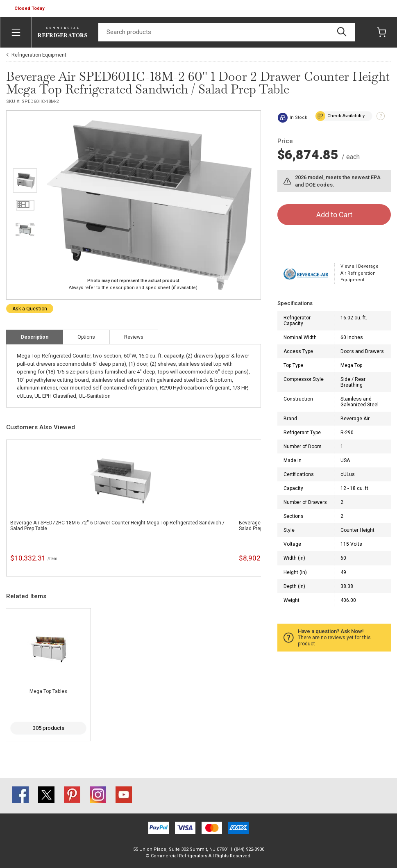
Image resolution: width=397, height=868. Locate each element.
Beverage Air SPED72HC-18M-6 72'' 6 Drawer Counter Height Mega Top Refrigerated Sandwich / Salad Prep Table (117, 526)
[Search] (227, 32)
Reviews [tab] (134, 337)
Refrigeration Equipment (39, 55)
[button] (30, 9)
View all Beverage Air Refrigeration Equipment (360, 273)
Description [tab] (35, 337)
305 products (49, 728)
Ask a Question (30, 309)
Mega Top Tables (48, 691)
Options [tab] (86, 337)
